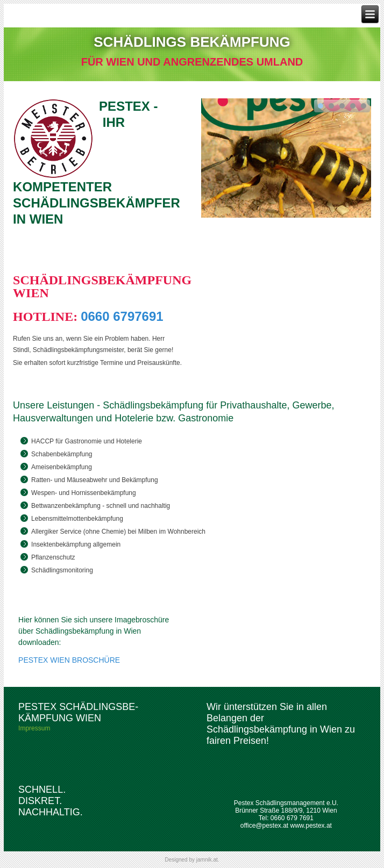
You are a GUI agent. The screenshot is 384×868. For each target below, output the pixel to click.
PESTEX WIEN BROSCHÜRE (69, 660)
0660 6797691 (122, 316)
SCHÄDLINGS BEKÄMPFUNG (192, 42)
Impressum (34, 728)
